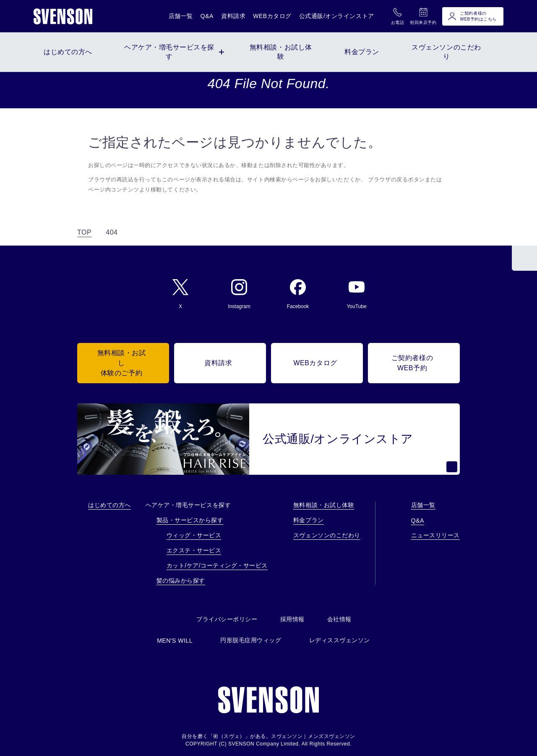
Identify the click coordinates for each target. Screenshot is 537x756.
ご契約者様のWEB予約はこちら (472, 16)
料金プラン (309, 520)
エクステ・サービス (194, 550)
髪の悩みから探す (181, 581)
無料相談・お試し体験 (324, 505)
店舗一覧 (181, 16)
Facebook (298, 294)
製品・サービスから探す (190, 520)
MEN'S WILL (175, 641)
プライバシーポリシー (227, 619)
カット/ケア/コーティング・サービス (217, 565)
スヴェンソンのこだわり (327, 535)
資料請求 (233, 16)
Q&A (207, 16)
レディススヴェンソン (340, 640)
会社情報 (339, 619)
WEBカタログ (272, 16)
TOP (84, 232)
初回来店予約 (423, 16)
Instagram (239, 294)
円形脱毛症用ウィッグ (251, 640)
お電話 (398, 16)
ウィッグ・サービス (194, 535)
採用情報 (292, 619)
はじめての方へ (109, 505)
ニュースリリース (435, 535)
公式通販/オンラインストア (337, 16)
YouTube (356, 294)
